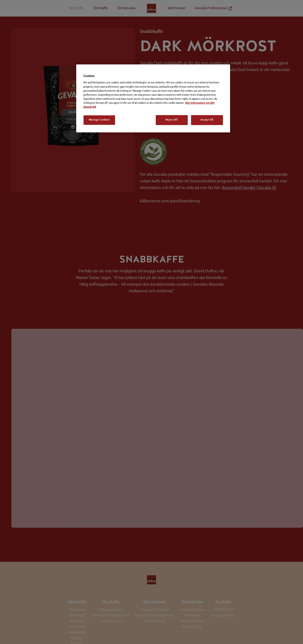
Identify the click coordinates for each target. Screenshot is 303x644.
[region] (153, 98)
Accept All (207, 120)
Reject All (172, 120)
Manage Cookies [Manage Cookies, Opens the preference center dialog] (99, 120)
